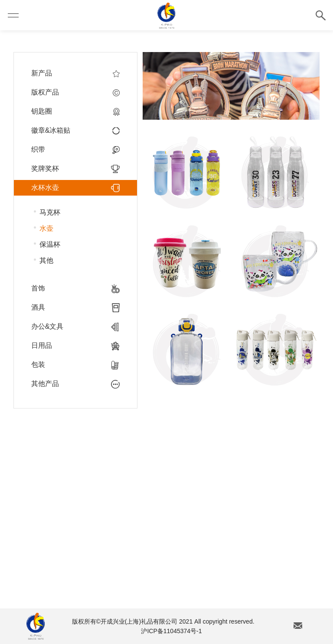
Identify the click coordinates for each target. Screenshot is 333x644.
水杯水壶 (75, 188)
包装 (75, 365)
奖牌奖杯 (75, 169)
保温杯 (50, 244)
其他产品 (75, 384)
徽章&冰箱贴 (75, 131)
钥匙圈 (75, 111)
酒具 (75, 307)
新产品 (75, 73)
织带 (75, 150)
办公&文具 (75, 327)
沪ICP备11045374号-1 (171, 631)
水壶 (46, 228)
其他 (46, 260)
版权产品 (75, 92)
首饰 (75, 288)
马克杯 (50, 212)
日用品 (75, 346)
